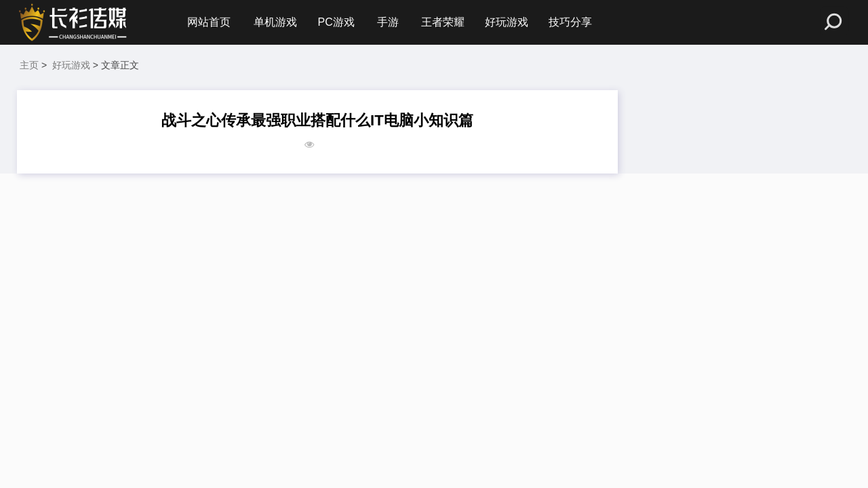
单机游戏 (275, 22)
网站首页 (209, 22)
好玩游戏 (507, 22)
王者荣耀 (443, 22)
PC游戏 (336, 22)
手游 (388, 22)
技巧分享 (570, 22)
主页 (29, 65)
